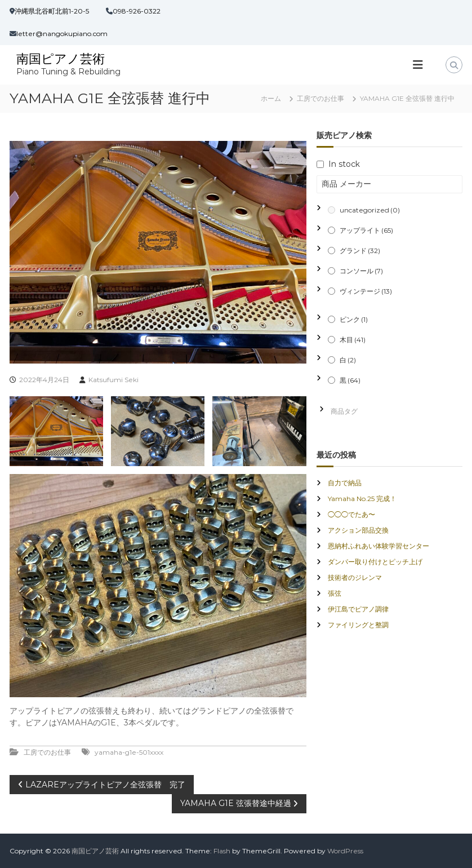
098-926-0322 (137, 11)
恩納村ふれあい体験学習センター (379, 546)
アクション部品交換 (358, 530)
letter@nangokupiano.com (62, 34)
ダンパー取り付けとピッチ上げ (375, 562)
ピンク (354, 319)
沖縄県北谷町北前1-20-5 (52, 11)
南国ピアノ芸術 (61, 59)
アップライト (366, 230)
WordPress (345, 851)
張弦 (335, 593)
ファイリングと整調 (358, 625)
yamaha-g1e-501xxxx (129, 752)
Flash (222, 851)
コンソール (361, 271)
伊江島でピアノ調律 (358, 609)
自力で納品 (345, 483)
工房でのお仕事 (320, 98)
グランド (360, 251)
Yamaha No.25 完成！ (362, 499)
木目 (353, 340)
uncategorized (370, 210)
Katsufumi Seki (113, 380)
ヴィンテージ (366, 291)
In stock (344, 164)
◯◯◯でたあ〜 (351, 514)
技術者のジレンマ (355, 577)
